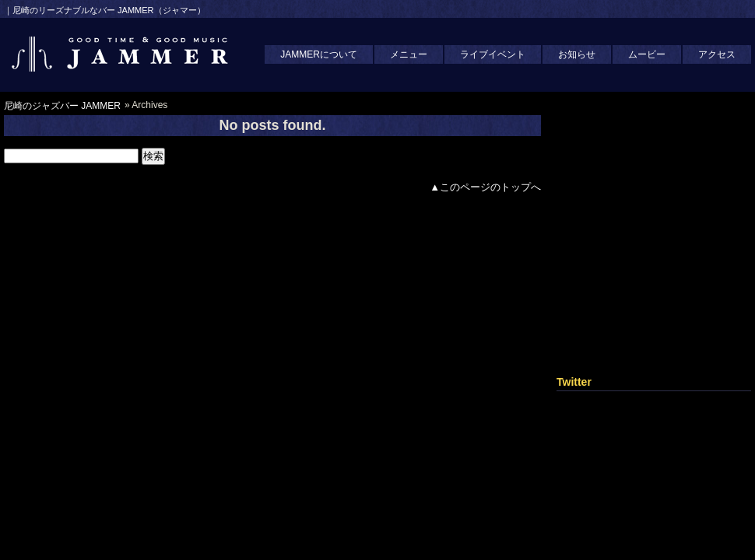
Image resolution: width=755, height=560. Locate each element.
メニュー (409, 54)
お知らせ (577, 54)
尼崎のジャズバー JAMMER (62, 106)
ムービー (647, 54)
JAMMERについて (319, 54)
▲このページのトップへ (485, 187)
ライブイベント (493, 54)
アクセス (717, 54)
